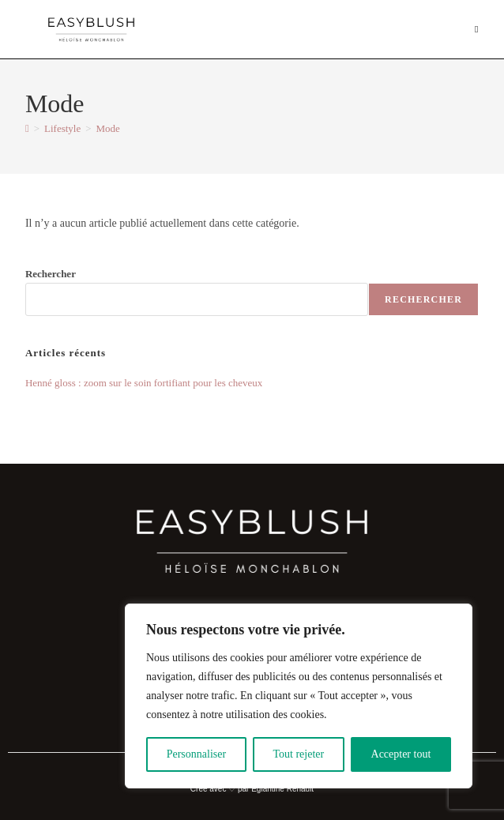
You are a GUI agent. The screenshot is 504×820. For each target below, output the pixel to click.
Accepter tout (401, 754)
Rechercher (51, 274)
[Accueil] (27, 128)
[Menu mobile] (477, 29)
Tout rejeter (298, 754)
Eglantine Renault (282, 789)
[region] (299, 696)
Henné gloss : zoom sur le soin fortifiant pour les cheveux (144, 383)
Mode (108, 128)
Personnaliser (196, 754)
